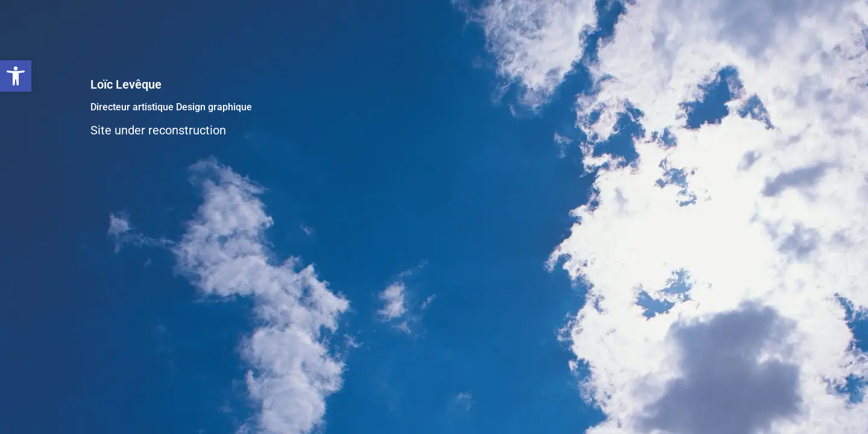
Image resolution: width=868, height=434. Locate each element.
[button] (16, 76)
